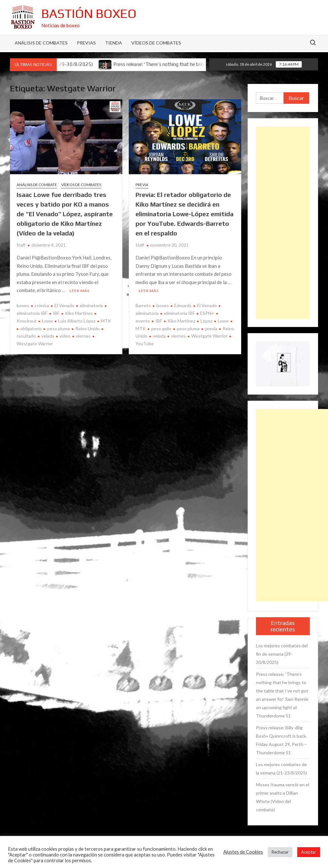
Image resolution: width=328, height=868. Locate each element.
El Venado (64, 305)
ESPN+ (207, 313)
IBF (56, 313)
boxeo (23, 305)
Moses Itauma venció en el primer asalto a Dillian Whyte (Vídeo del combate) (283, 797)
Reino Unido (87, 328)
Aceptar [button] (309, 852)
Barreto (143, 305)
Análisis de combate (37, 185)
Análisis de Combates (41, 43)
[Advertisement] (283, 223)
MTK (106, 321)
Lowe (47, 321)
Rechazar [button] (280, 852)
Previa (142, 185)
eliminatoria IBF (179, 313)
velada (48, 336)
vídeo (65, 336)
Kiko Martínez (79, 313)
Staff (21, 245)
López (206, 321)
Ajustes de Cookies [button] (243, 852)
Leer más (79, 291)
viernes (83, 336)
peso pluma (58, 328)
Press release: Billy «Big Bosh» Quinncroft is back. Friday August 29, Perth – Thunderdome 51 (281, 740)
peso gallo (161, 328)
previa (211, 328)
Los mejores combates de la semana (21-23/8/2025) (281, 769)
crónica (42, 305)
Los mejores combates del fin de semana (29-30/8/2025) (282, 654)
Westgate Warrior (209, 336)
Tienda (114, 43)
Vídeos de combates (156, 43)
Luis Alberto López (77, 321)
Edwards (183, 305)
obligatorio (31, 328)
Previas (86, 43)
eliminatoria (91, 305)
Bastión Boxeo (89, 13)
